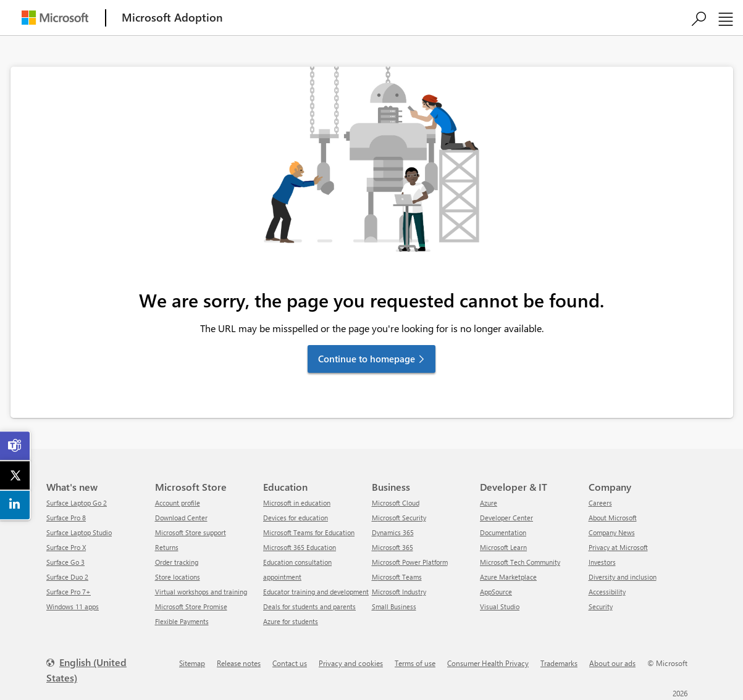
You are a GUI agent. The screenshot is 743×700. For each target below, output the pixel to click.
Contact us (290, 663)
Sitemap (192, 663)
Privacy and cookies (351, 663)
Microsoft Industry (399, 592)
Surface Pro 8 (66, 518)
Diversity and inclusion (623, 577)
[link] (15, 446)
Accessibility (607, 592)
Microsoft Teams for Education (309, 532)
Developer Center (506, 518)
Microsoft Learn (503, 547)
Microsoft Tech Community (520, 562)
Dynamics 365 (393, 532)
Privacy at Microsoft (618, 547)
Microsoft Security (399, 518)
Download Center (181, 518)
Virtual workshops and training (201, 592)
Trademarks (559, 663)
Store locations (178, 577)
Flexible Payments (182, 621)
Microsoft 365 (392, 547)
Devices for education (296, 518)
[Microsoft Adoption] (172, 18)
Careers (600, 503)
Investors (602, 562)
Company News (612, 532)
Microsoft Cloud (396, 503)
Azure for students (291, 621)
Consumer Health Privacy (488, 663)
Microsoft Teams (397, 577)
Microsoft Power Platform (410, 562)
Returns (167, 547)
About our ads (612, 663)
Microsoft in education (297, 503)
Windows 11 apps (73, 606)
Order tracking (177, 562)
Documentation (503, 532)
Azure (489, 503)
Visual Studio (500, 606)
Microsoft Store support (191, 532)
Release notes (239, 663)
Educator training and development (316, 592)
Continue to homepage (367, 359)
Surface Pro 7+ (69, 592)
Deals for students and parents (309, 606)
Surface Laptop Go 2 (77, 503)
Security (601, 606)
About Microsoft (613, 518)
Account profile (178, 503)
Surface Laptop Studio (79, 532)
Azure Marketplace (508, 577)
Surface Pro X (66, 547)
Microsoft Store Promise (191, 606)
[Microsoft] (55, 18)
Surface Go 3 (65, 562)
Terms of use (415, 663)
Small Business (394, 606)
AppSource (496, 592)
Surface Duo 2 (67, 577)
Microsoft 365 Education (300, 547)
